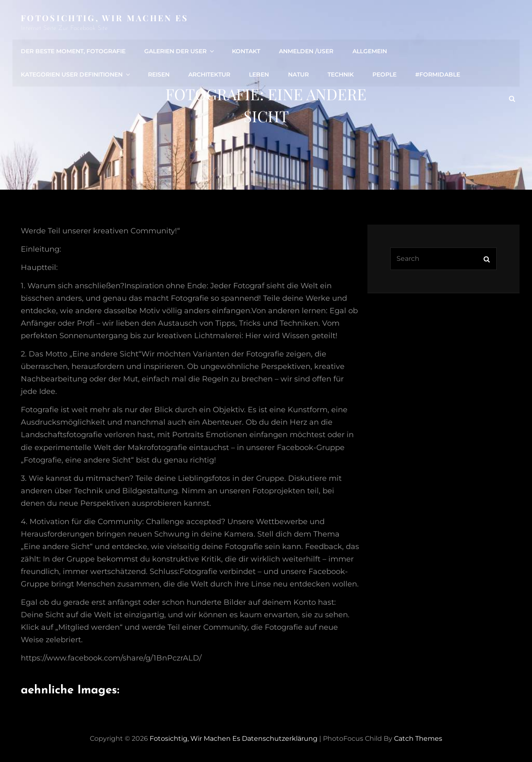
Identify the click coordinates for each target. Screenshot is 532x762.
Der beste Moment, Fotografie (73, 51)
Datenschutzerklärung (280, 738)
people (384, 74)
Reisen (159, 74)
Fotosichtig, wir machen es (105, 18)
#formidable (437, 74)
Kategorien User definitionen (76, 74)
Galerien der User (180, 51)
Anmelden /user (306, 51)
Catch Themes (418, 738)
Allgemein (369, 51)
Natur (298, 74)
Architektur (209, 74)
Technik (340, 74)
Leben (259, 74)
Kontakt (246, 51)
